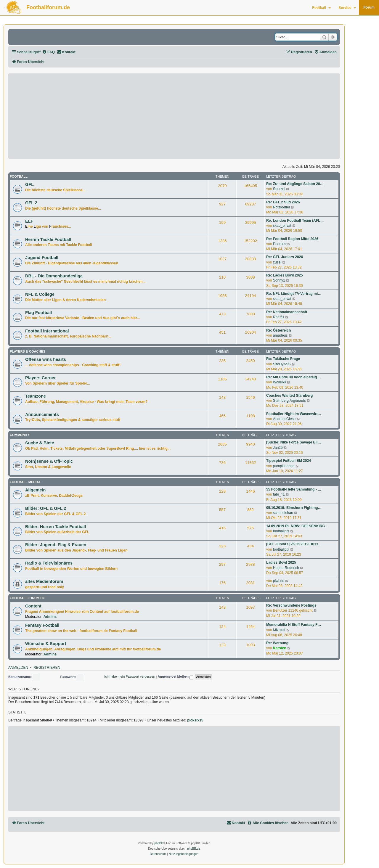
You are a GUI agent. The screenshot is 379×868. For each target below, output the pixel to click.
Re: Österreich (278, 330)
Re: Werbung (277, 643)
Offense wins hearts (46, 359)
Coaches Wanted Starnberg (289, 396)
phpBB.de (194, 849)
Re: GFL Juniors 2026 (285, 257)
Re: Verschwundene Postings (291, 605)
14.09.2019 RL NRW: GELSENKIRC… (297, 526)
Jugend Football (42, 258)
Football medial (25, 482)
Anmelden (18, 668)
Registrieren (47, 668)
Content (33, 606)
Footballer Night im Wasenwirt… (294, 414)
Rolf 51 (279, 317)
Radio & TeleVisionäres (49, 563)
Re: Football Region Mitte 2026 (292, 239)
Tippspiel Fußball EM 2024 (289, 461)
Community (20, 435)
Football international (47, 331)
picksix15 (195, 720)
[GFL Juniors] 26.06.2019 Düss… (294, 544)
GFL (29, 184)
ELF (29, 221)
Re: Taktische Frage (283, 359)
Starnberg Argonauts (289, 401)
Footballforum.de (48, 7)
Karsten (280, 648)
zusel (277, 262)
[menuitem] (48, 52)
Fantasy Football (42, 625)
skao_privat (282, 226)
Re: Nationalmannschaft (287, 312)
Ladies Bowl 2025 (281, 562)
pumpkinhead (284, 466)
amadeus (280, 335)
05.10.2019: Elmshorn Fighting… (294, 508)
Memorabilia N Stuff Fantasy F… (294, 625)
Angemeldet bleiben (175, 677)
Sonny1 (279, 189)
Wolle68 (279, 382)
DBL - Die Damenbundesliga (54, 276)
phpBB (159, 843)
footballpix (281, 531)
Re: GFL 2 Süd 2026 (283, 202)
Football (321, 8)
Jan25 (278, 448)
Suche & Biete (40, 443)
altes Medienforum (44, 581)
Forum (369, 7)
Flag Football (38, 313)
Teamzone (36, 396)
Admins (50, 617)
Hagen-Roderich (286, 568)
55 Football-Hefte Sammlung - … (294, 489)
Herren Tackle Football (48, 239)
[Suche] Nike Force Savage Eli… (294, 442)
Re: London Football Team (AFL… (295, 221)
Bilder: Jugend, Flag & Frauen (56, 545)
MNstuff (279, 630)
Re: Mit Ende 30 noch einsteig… (293, 377)
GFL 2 (31, 203)
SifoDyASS (282, 364)
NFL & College (40, 294)
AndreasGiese (284, 419)
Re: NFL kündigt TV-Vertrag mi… (294, 294)
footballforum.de (27, 598)
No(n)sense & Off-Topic (49, 461)
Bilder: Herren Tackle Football (56, 527)
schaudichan (283, 513)
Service (347, 8)
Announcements (42, 414)
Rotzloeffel (281, 207)
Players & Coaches (28, 351)
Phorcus (280, 244)
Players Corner (40, 378)
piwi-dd (279, 581)
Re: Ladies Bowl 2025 (285, 275)
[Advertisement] (174, 116)
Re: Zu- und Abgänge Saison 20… (295, 184)
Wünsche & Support (46, 644)
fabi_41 (279, 494)
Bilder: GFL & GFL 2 (46, 508)
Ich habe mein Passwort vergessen (130, 676)
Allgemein (35, 490)
